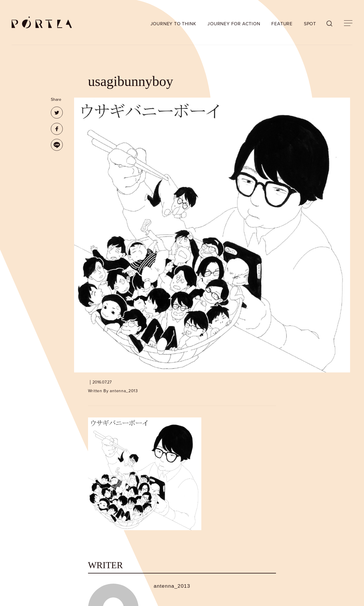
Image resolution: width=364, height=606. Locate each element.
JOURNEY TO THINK (173, 24)
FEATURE (282, 24)
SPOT (310, 24)
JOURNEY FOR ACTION (234, 24)
